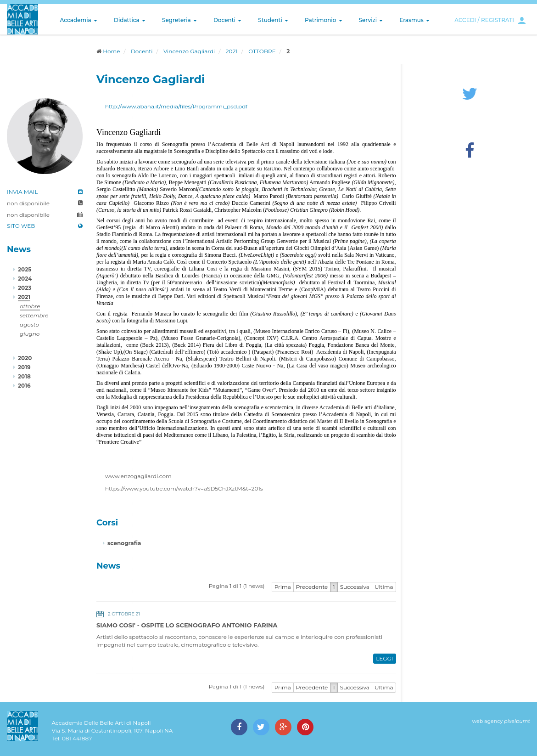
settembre (34, 315)
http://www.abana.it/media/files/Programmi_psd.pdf (176, 106)
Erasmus (414, 20)
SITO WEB (21, 226)
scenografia (124, 543)
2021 (232, 51)
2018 (24, 376)
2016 (24, 386)
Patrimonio (324, 20)
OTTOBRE (262, 51)
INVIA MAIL (22, 192)
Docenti (227, 20)
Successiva (355, 587)
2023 (25, 288)
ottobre (30, 306)
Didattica (130, 20)
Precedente (312, 587)
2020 (25, 358)
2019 (24, 367)
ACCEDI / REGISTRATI (484, 20)
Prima (283, 587)
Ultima (384, 587)
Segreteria (179, 20)
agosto (29, 324)
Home (111, 51)
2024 (25, 279)
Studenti (273, 20)
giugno (30, 334)
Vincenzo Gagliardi (189, 51)
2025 (25, 269)
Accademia (79, 20)
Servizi (371, 20)
